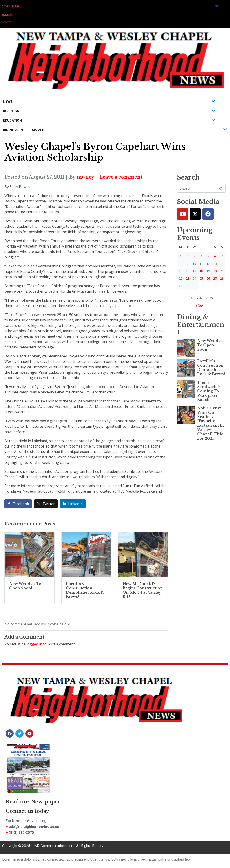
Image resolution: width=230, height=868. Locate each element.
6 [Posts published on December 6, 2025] (215, 256)
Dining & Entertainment (115, 130)
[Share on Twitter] (46, 504)
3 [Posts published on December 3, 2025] (194, 256)
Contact (8, 22)
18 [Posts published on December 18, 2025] (201, 271)
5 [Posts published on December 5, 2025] (208, 256)
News (109, 102)
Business (109, 111)
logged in (34, 644)
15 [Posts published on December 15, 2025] (181, 271)
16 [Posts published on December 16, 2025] (188, 271)
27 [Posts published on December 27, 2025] (215, 278)
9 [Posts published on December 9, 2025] (188, 264)
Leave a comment (121, 177)
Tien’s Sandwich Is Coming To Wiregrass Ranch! (209, 391)
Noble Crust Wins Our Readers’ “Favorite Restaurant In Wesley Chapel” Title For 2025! (211, 423)
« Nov (199, 306)
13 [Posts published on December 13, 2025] (215, 264)
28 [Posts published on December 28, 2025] (222, 278)
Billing (6, 15)
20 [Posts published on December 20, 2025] (215, 271)
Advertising (110, 6)
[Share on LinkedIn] (73, 504)
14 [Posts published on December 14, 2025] (222, 264)
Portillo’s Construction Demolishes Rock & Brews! (211, 368)
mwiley (85, 177)
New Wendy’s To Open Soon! (210, 345)
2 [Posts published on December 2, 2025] (188, 256)
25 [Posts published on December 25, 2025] (201, 278)
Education (109, 120)
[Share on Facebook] (18, 504)
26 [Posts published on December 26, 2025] (208, 278)
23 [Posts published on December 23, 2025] (188, 278)
